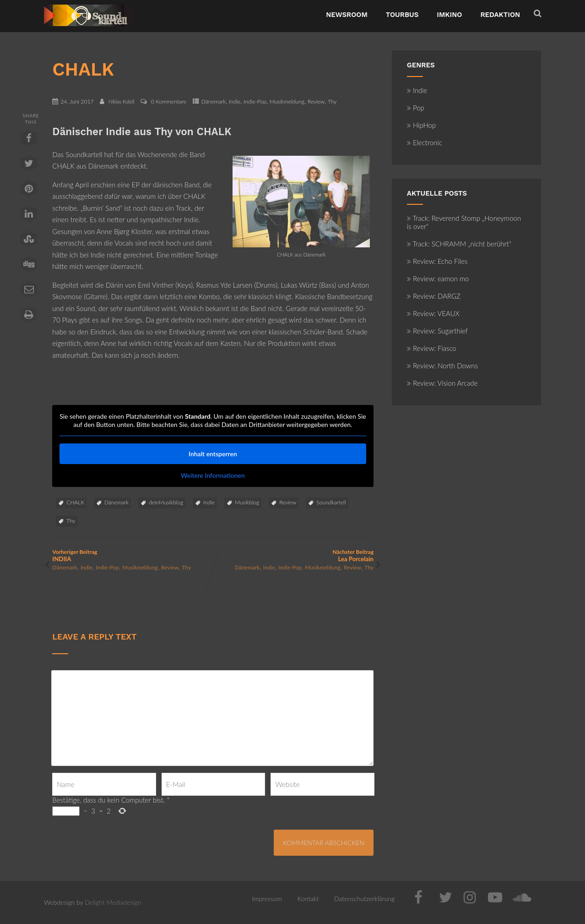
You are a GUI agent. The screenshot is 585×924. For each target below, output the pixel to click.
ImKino (449, 15)
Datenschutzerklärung (364, 899)
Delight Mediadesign (113, 902)
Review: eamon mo (438, 279)
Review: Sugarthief (437, 331)
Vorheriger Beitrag (133, 555)
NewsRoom (347, 15)
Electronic (425, 142)
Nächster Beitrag (293, 555)
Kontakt (308, 899)
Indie (235, 101)
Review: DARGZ (434, 296)
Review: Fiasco (432, 348)
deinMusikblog (166, 502)
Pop (416, 108)
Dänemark (214, 101)
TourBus (402, 15)
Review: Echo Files (437, 261)
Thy (332, 101)
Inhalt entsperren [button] (213, 454)
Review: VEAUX (433, 313)
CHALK (75, 502)
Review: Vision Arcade (442, 383)
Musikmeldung (287, 101)
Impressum (267, 899)
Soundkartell (331, 502)
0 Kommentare (169, 101)
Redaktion (500, 15)
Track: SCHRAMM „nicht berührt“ (459, 244)
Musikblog (247, 502)
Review (316, 101)
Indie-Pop (255, 101)
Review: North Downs (442, 366)
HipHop (421, 125)
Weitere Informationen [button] (213, 475)
